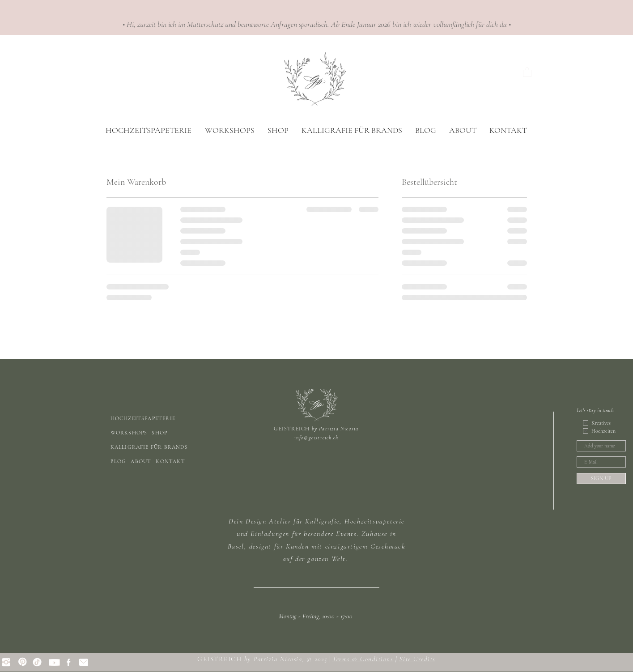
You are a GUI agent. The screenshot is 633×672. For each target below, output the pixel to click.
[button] (527, 72)
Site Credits (417, 659)
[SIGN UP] (601, 478)
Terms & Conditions (363, 659)
